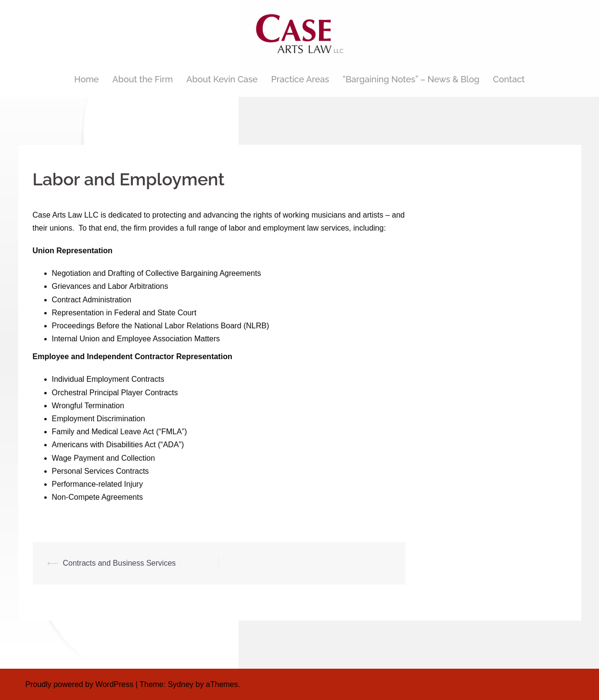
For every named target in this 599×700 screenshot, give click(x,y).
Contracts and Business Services (120, 563)
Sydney (181, 684)
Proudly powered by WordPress (80, 684)
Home (86, 79)
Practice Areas (300, 79)
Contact (509, 79)
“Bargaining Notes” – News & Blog (411, 79)
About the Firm (143, 79)
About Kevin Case (222, 79)
